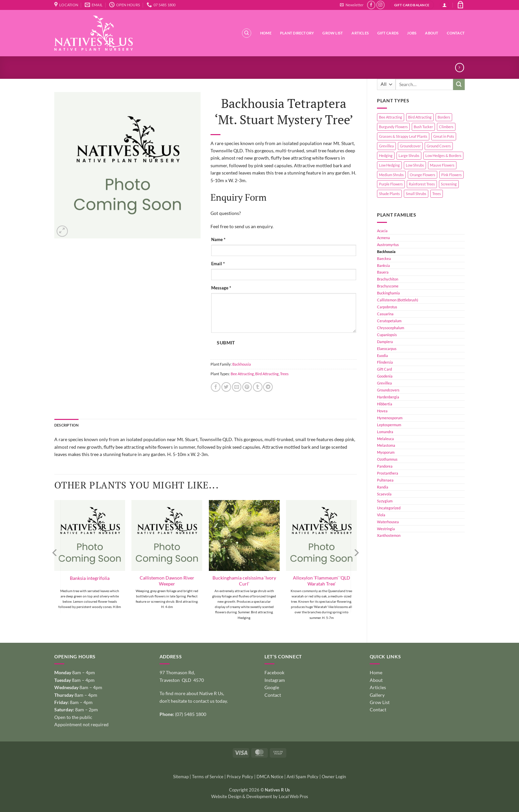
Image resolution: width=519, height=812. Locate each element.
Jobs (412, 33)
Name (218, 240)
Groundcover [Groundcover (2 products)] (410, 146)
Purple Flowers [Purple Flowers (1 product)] (391, 184)
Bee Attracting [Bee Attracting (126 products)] (391, 117)
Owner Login (334, 777)
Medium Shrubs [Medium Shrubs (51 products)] (391, 175)
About (432, 33)
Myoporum (386, 452)
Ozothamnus (387, 459)
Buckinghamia (388, 293)
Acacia (382, 231)
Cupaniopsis (387, 335)
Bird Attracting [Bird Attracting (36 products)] (420, 117)
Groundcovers (388, 390)
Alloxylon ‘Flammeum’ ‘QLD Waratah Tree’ (322, 581)
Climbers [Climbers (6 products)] (446, 127)
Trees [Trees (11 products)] (437, 194)
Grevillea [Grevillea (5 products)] (386, 146)
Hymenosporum (390, 418)
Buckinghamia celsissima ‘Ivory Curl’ (244, 581)
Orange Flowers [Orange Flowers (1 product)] (423, 175)
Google (272, 687)
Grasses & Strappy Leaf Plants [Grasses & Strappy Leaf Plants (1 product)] (403, 136)
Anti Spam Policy (303, 777)
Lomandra (385, 432)
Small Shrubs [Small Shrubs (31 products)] (416, 194)
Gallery (377, 695)
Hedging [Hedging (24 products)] (386, 155)
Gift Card (384, 369)
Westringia (386, 529)
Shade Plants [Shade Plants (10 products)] (389, 194)
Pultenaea (385, 480)
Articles (360, 33)
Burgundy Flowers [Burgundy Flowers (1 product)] (393, 127)
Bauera (383, 272)
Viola (381, 515)
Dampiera (385, 342)
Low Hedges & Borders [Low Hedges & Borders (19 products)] (443, 155)
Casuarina (385, 314)
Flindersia (385, 362)
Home (266, 33)
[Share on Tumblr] (258, 387)
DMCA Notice (270, 777)
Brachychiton (388, 279)
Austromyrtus (388, 245)
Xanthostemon (389, 535)
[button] (352, 5)
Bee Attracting (242, 374)
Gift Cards (388, 33)
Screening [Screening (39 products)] (449, 184)
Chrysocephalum (391, 328)
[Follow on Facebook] (371, 5)
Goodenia (385, 376)
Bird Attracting (267, 374)
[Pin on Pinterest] (247, 387)
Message (221, 288)
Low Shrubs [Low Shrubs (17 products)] (415, 165)
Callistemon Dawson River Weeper (167, 581)
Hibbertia (385, 404)
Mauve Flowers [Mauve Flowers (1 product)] (442, 165)
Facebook (274, 672)
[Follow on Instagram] (380, 5)
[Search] (247, 33)
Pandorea (385, 466)
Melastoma (386, 445)
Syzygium (385, 501)
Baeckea (384, 258)
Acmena (383, 238)
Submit (226, 343)
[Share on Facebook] (216, 387)
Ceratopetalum (389, 321)
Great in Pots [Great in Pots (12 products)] (444, 136)
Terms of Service (208, 777)
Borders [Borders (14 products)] (444, 117)
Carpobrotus (387, 307)
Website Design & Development (242, 797)
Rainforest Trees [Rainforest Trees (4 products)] (422, 184)
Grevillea (384, 383)
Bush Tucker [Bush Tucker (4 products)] (423, 127)
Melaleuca (385, 439)
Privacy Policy (240, 777)
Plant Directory (297, 33)
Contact (456, 33)
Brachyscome (388, 286)
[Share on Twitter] (226, 387)
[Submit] (459, 85)
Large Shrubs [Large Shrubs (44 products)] (409, 155)
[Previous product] (460, 68)
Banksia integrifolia (90, 578)
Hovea (382, 411)
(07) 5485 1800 (191, 714)
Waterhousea (388, 522)
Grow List (333, 33)
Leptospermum (389, 425)
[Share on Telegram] (268, 387)
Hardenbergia (388, 397)
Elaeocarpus (387, 349)
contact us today (210, 701)
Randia (383, 487)
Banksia (383, 265)
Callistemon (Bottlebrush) (398, 300)
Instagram (275, 680)
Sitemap (181, 777)
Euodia (382, 355)
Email (218, 264)
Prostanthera (388, 473)
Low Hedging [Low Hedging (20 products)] (389, 165)
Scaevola (384, 494)
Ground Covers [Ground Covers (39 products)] (439, 146)
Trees (284, 374)
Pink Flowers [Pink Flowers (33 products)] (451, 175)
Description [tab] (66, 425)
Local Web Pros (293, 797)
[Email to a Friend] (237, 387)
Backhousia (386, 252)
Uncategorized (389, 508)
